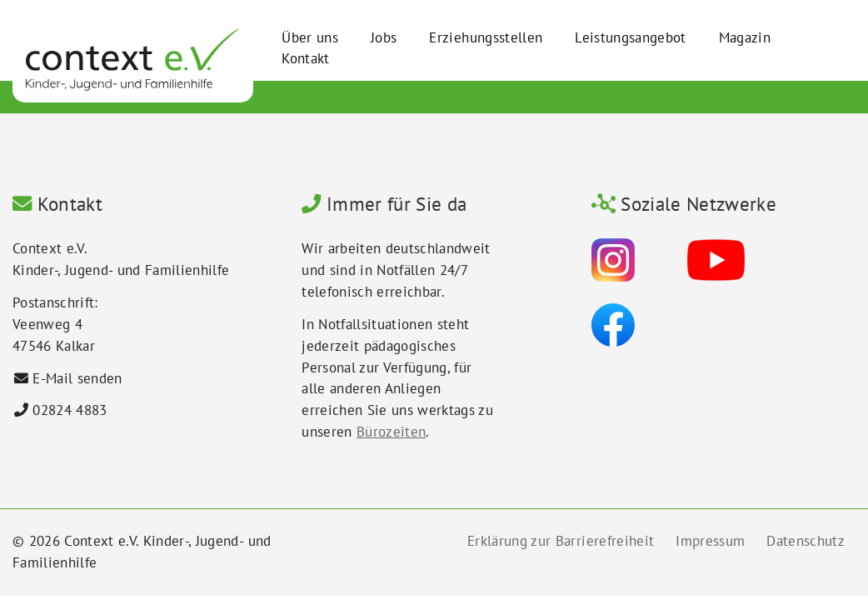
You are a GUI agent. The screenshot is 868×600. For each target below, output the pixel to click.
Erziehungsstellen (486, 37)
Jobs (384, 37)
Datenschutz (806, 541)
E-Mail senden (77, 378)
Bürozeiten (391, 432)
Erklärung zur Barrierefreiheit (561, 541)
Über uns (310, 37)
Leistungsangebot (630, 37)
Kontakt (305, 58)
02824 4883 (70, 410)
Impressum (710, 541)
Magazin (745, 37)
